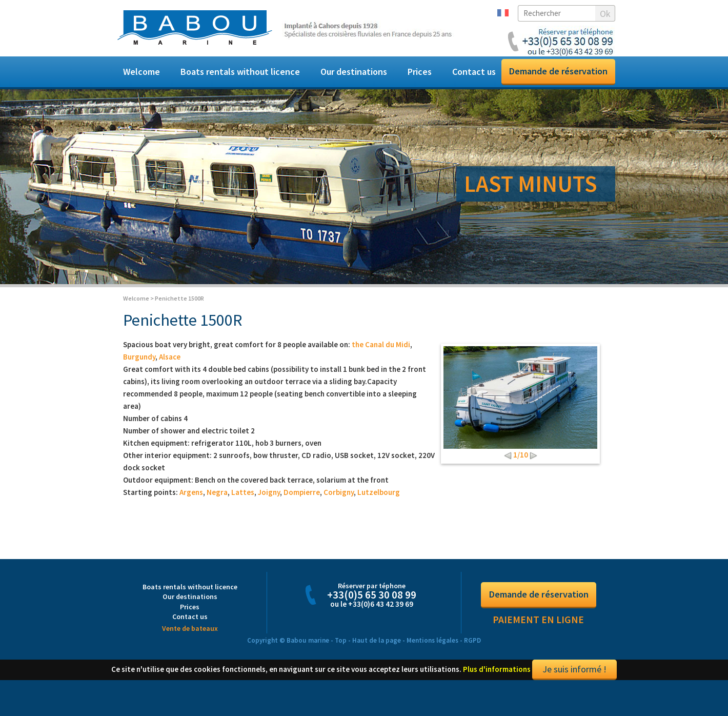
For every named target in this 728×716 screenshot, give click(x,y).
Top (341, 652)
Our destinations (354, 72)
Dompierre (302, 503)
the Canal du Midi (381, 356)
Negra (217, 503)
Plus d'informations (497, 680)
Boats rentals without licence (240, 72)
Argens (191, 503)
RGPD (472, 652)
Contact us (474, 72)
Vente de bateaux (190, 640)
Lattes (243, 503)
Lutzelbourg (379, 503)
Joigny (269, 503)
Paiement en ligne (538, 631)
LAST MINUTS (531, 184)
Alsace (170, 368)
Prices (420, 72)
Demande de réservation (558, 71)
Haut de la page (377, 652)
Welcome (141, 72)
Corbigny (339, 503)
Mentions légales (432, 652)
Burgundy (139, 368)
